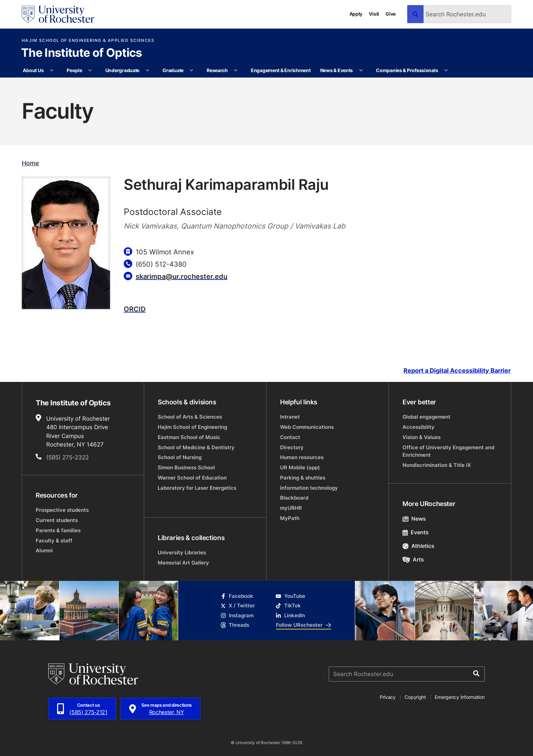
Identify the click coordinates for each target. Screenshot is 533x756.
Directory (292, 447)
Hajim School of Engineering (192, 427)
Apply (356, 14)
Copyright (415, 697)
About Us (33, 70)
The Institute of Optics (81, 53)
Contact (290, 437)
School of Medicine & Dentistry (196, 447)
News (414, 519)
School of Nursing (180, 457)
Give (391, 14)
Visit (374, 14)
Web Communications (307, 427)
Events (416, 532)
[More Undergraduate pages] (148, 70)
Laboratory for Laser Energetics (197, 488)
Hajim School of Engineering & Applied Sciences (88, 40)
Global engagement (426, 417)
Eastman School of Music (189, 437)
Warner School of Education (192, 478)
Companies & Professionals (407, 70)
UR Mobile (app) (300, 467)
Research (217, 70)
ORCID (135, 309)
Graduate (173, 70)
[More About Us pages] (52, 70)
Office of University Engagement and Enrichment (448, 451)
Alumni (44, 550)
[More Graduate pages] (191, 70)
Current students (57, 520)
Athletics (418, 546)
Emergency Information (460, 697)
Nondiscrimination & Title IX (437, 465)
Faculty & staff (54, 541)
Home (30, 163)
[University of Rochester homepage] (58, 14)
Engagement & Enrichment (281, 70)
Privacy (388, 697)
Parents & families (58, 530)
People (74, 70)
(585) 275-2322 (67, 457)
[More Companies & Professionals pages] (446, 70)
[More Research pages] (236, 70)
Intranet (290, 417)
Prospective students (62, 510)
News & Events (337, 70)
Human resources (302, 457)
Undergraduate (122, 70)
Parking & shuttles (303, 478)
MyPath (290, 518)
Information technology (309, 488)
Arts (413, 559)
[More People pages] (90, 70)
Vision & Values (422, 437)
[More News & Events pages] (361, 70)
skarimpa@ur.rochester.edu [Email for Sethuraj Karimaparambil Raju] (182, 276)
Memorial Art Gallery (183, 563)
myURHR (291, 508)
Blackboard (294, 498)
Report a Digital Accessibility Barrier (457, 371)
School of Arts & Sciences (190, 417)
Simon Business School (186, 467)
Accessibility (418, 427)
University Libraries (182, 552)
